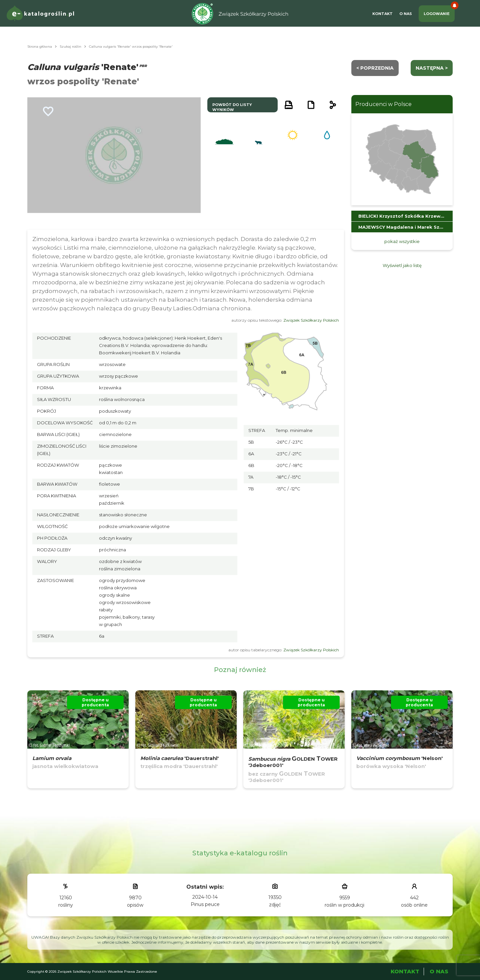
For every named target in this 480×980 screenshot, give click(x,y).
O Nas (406, 14)
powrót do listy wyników (232, 107)
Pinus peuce (205, 904)
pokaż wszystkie (402, 241)
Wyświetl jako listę (402, 265)
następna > (432, 68)
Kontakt (382, 14)
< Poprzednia (375, 68)
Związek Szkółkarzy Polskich (311, 320)
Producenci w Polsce (383, 104)
